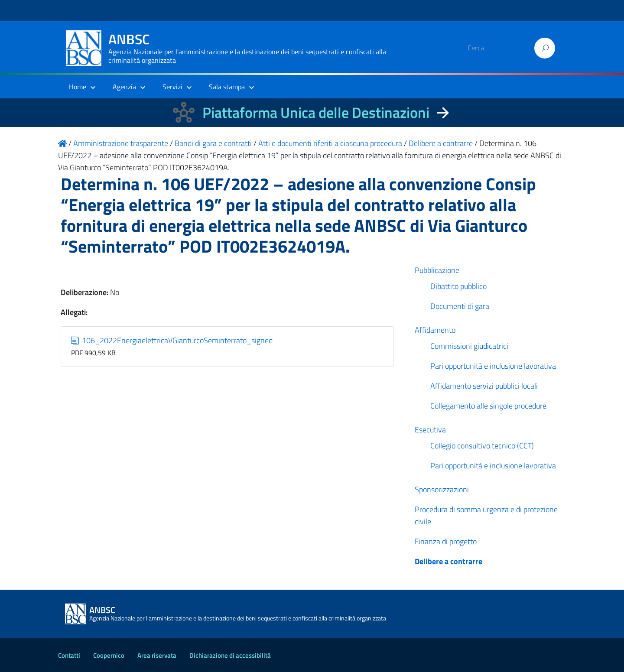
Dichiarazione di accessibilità (230, 655)
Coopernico (109, 655)
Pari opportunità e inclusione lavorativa (493, 366)
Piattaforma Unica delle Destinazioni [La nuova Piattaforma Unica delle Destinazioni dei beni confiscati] (316, 112)
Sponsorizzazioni (442, 489)
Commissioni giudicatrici (469, 346)
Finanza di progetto (446, 541)
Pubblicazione (437, 270)
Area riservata (157, 655)
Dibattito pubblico (458, 286)
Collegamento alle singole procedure (488, 406)
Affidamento (435, 330)
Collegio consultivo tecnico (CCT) (482, 446)
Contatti (69, 655)
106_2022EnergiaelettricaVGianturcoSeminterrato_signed (172, 340)
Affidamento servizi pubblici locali (484, 386)
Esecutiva (430, 430)
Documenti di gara (460, 306)
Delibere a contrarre (448, 561)
